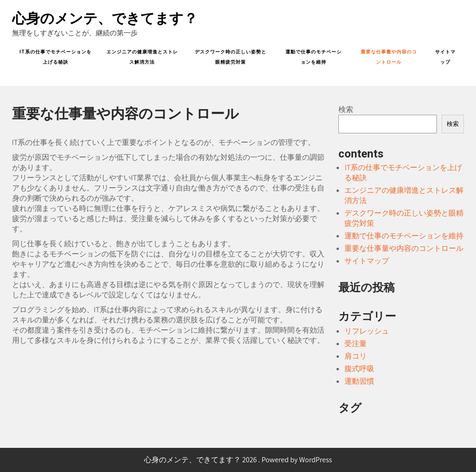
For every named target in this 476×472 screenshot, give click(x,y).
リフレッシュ (367, 331)
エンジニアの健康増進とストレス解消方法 (142, 57)
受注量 (356, 344)
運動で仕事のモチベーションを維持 (314, 57)
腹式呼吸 (359, 369)
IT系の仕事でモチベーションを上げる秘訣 (56, 57)
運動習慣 (359, 381)
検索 (346, 109)
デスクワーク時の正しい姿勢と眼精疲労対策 (231, 57)
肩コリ (356, 356)
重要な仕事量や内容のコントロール (389, 57)
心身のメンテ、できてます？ (105, 18)
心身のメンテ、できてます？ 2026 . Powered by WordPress (238, 460)
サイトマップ (445, 57)
